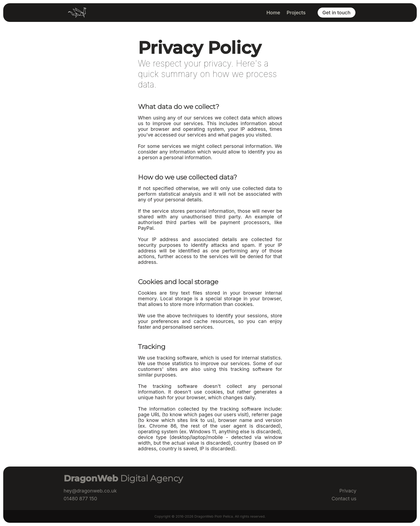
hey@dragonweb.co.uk (90, 491)
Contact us (344, 499)
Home (273, 13)
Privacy (348, 491)
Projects (296, 13)
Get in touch (337, 13)
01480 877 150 (80, 499)
